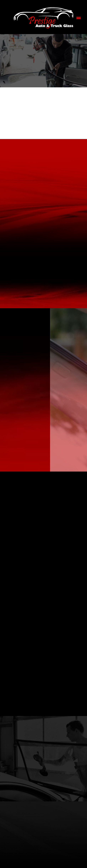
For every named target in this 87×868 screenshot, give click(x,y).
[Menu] (79, 18)
